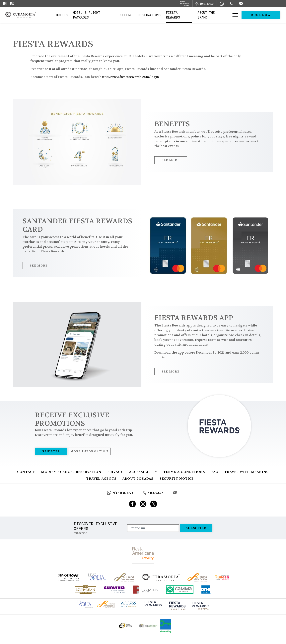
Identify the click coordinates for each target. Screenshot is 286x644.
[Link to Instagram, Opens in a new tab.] (143, 504)
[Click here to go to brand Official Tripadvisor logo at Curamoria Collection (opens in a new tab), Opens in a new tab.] (148, 626)
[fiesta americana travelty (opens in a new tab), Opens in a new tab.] (143, 553)
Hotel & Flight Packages (95, 16)
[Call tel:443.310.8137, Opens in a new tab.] (153, 493)
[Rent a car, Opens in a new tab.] (205, 4)
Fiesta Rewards (183, 15)
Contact (26, 472)
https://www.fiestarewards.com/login (129, 77)
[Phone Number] (231, 4)
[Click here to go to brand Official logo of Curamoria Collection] (161, 577)
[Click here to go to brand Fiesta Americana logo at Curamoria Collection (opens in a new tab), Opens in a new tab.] (106, 604)
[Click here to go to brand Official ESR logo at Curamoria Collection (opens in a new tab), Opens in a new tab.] (125, 626)
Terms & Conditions (184, 472)
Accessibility (143, 472)
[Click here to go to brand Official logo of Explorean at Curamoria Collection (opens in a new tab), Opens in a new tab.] (86, 590)
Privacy (115, 472)
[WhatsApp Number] (222, 4)
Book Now (264, 15)
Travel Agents (101, 479)
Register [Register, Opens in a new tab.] (51, 451)
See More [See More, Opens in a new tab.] (171, 160)
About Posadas (138, 479)
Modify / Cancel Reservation (71, 472)
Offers (129, 15)
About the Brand (216, 15)
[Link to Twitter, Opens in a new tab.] (154, 504)
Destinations (152, 15)
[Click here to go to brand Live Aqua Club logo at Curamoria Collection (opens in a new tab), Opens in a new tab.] (85, 604)
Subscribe (196, 528)
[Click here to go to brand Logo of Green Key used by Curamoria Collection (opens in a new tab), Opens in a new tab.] (166, 626)
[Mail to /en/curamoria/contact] (241, 4)
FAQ (215, 472)
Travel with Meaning (247, 472)
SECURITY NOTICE (177, 479)
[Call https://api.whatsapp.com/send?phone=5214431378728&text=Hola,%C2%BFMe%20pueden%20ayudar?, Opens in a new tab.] (120, 493)
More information (89, 451)
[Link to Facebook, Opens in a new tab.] (133, 504)
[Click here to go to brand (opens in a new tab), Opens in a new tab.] (68, 577)
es (12, 3)
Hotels (62, 15)
